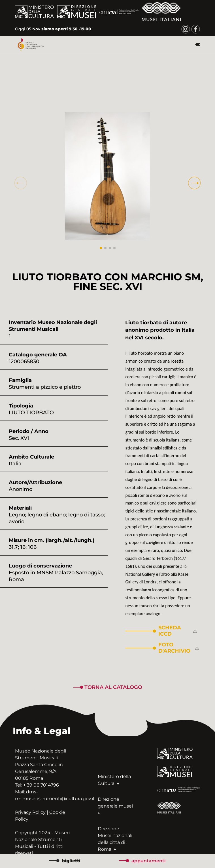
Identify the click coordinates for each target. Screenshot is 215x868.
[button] (194, 183)
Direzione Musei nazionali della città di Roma (115, 839)
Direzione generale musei (115, 806)
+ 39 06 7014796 (41, 785)
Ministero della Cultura (114, 780)
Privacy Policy (30, 812)
